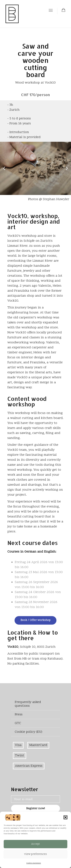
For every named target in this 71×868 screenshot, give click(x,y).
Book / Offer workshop (35, 620)
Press (19, 715)
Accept (35, 844)
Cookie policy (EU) (28, 732)
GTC (18, 723)
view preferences (35, 854)
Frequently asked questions (28, 704)
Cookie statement (34, 863)
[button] (65, 817)
